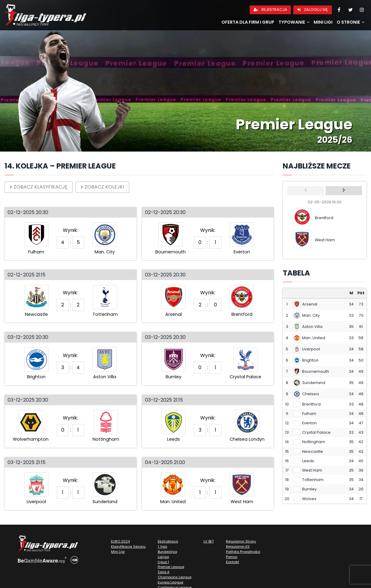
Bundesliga (167, 552)
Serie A (164, 572)
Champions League (175, 577)
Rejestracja (270, 10)
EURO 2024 (120, 541)
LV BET (209, 541)
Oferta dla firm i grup (248, 22)
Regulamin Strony (241, 541)
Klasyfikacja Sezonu (128, 546)
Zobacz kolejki (102, 187)
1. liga (162, 546)
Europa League (170, 582)
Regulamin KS (238, 546)
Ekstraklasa (168, 541)
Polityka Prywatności (243, 552)
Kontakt (233, 562)
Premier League (171, 567)
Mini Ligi (323, 22)
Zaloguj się (313, 10)
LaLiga (163, 557)
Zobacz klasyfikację (39, 187)
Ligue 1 (163, 562)
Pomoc (232, 557)
